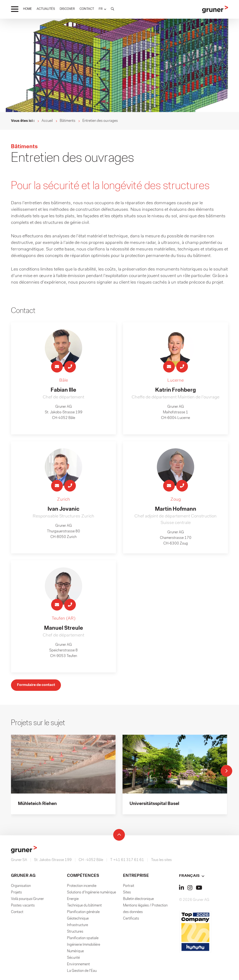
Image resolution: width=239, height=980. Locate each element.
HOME (28, 9)
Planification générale (83, 913)
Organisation (21, 887)
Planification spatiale (83, 939)
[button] (102, 9)
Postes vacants (23, 907)
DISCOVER (67, 9)
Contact (17, 913)
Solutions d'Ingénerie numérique (91, 894)
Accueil (47, 121)
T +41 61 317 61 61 (127, 861)
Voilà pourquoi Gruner (27, 900)
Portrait (129, 887)
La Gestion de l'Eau (82, 972)
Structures (75, 933)
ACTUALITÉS (46, 9)
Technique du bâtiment (84, 907)
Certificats (131, 920)
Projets (16, 894)
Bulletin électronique (138, 900)
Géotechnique (78, 920)
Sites (127, 894)
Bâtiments (68, 121)
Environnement (78, 966)
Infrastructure (77, 926)
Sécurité (73, 959)
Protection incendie (82, 887)
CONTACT (87, 9)
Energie (73, 900)
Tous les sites (161, 861)
